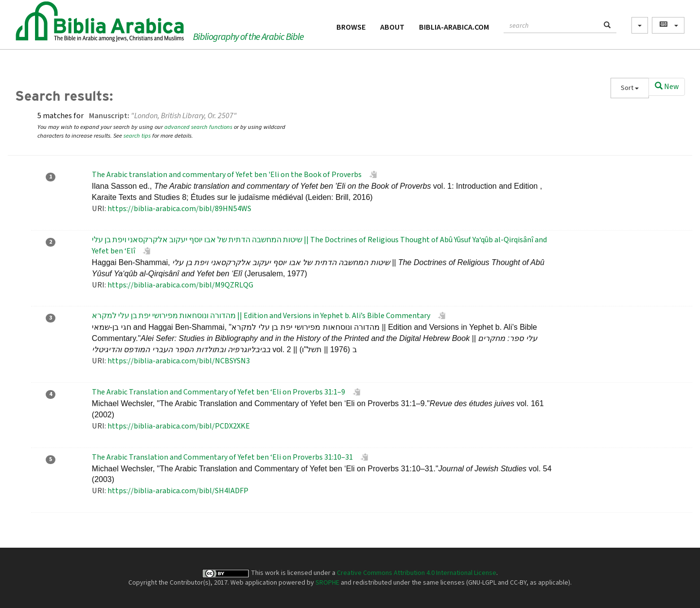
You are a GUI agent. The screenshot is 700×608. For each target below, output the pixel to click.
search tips (137, 136)
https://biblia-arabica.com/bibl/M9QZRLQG (180, 285)
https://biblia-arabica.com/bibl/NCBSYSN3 (179, 361)
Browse (351, 27)
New (667, 87)
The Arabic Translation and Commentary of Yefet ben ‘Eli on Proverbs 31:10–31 (222, 457)
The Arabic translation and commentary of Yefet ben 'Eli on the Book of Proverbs (227, 175)
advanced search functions (198, 127)
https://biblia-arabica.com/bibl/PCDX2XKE (179, 426)
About (392, 27)
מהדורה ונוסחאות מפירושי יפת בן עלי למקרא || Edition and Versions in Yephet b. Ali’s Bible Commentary (261, 316)
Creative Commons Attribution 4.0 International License (417, 573)
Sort (630, 88)
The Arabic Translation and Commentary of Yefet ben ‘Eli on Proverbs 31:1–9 (219, 392)
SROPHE (327, 583)
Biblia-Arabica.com (454, 27)
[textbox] (551, 24)
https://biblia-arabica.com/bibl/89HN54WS (179, 209)
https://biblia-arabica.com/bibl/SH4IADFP (178, 491)
